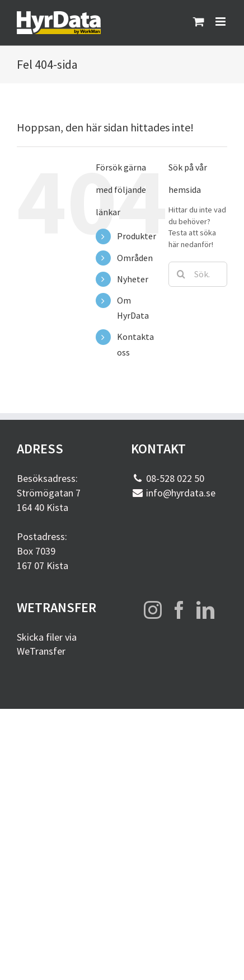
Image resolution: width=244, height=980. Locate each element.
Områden (135, 258)
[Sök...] (198, 274)
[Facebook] (179, 610)
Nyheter (133, 279)
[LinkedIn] (205, 610)
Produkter (137, 236)
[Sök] (181, 274)
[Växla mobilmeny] (221, 22)
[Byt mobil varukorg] (199, 22)
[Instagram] (153, 610)
